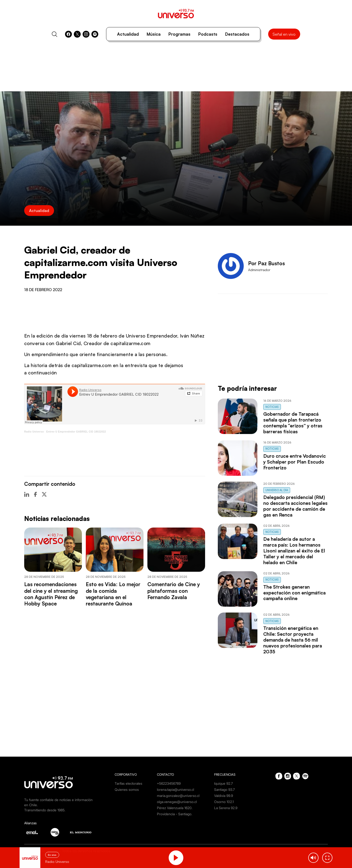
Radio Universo (34, 432)
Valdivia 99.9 (224, 796)
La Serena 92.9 (226, 808)
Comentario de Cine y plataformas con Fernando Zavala (174, 591)
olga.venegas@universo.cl (177, 802)
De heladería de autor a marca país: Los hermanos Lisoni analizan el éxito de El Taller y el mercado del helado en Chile (294, 551)
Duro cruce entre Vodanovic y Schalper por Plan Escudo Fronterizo (295, 462)
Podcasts (208, 34)
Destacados (237, 34)
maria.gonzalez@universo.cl (178, 796)
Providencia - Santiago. (175, 814)
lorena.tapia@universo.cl (176, 789)
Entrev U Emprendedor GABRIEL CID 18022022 (76, 432)
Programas (179, 34)
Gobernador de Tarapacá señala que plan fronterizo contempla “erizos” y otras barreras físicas (293, 423)
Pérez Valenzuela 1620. (175, 808)
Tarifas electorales (128, 783)
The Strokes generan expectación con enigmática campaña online (294, 593)
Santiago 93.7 (224, 789)
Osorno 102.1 (224, 802)
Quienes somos (127, 789)
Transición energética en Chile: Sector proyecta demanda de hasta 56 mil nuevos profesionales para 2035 (293, 640)
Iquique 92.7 (223, 783)
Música (154, 34)
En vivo (52, 855)
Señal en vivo (284, 34)
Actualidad (128, 34)
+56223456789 (169, 783)
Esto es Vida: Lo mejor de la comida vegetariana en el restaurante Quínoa (113, 594)
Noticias (272, 407)
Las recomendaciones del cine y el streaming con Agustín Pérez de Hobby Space (51, 594)
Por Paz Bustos (266, 263)
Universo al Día (277, 490)
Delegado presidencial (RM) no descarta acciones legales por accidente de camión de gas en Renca (295, 506)
